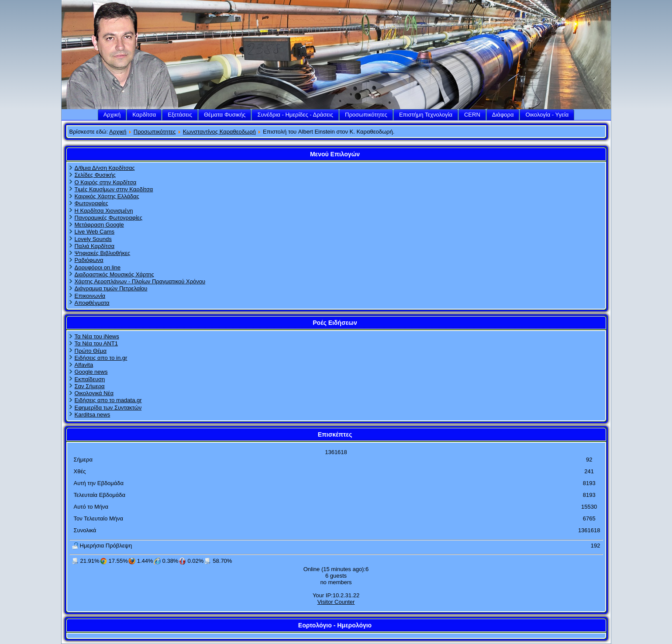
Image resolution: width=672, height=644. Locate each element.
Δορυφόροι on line (98, 267)
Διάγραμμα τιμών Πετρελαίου (111, 288)
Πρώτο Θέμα (91, 351)
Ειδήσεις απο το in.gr (101, 358)
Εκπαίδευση (90, 379)
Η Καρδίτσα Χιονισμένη (104, 211)
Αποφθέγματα (92, 303)
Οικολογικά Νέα (94, 393)
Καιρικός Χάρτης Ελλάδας (107, 196)
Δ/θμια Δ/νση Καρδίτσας (105, 168)
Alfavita (84, 365)
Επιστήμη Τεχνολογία (426, 115)
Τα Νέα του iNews (97, 336)
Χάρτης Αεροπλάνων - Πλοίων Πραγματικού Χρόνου (140, 281)
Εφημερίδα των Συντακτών (108, 408)
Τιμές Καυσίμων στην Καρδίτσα (114, 189)
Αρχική (112, 115)
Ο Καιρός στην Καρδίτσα (106, 182)
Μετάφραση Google (99, 225)
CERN (472, 115)
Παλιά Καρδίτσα (95, 246)
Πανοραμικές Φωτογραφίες (109, 218)
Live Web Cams (95, 232)
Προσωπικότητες (366, 115)
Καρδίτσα (144, 115)
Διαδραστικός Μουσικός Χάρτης (114, 274)
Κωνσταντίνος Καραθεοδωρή (219, 132)
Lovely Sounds (93, 239)
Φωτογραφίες (91, 203)
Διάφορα (503, 115)
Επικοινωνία (90, 296)
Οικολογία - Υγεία (547, 115)
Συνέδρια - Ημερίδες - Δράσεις (295, 115)
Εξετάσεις (180, 115)
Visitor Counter (336, 602)
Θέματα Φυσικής (225, 115)
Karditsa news (93, 415)
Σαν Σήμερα (90, 386)
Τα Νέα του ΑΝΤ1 (96, 343)
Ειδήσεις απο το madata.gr (108, 400)
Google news (91, 372)
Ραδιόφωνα (89, 260)
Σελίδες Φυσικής (95, 175)
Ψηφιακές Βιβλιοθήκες (103, 253)
